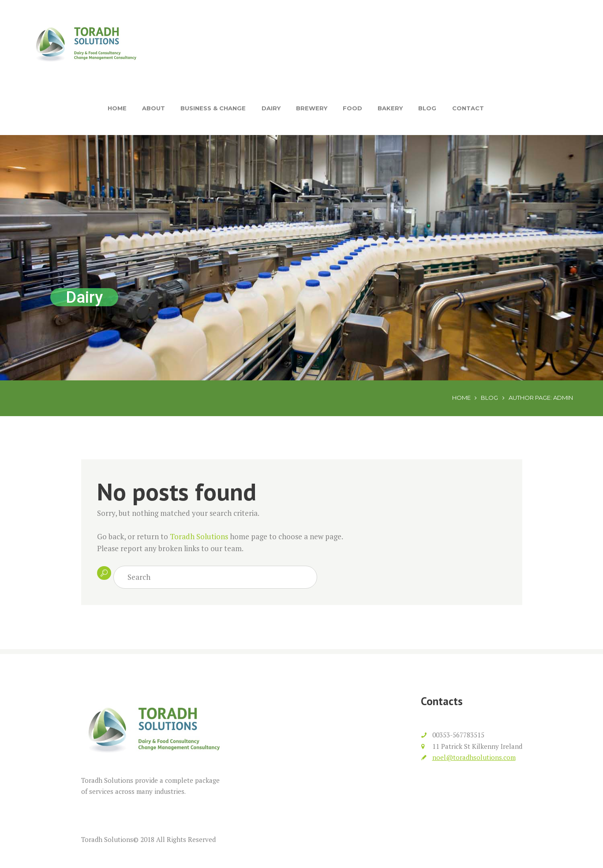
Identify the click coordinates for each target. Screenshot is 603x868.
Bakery (390, 108)
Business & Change (213, 108)
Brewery (312, 108)
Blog (427, 108)
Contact (468, 108)
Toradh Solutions (199, 536)
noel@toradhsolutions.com (474, 757)
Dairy (271, 108)
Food (352, 108)
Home (117, 108)
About (154, 108)
